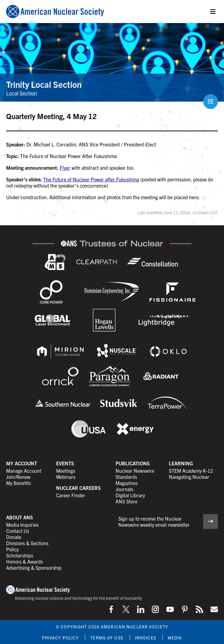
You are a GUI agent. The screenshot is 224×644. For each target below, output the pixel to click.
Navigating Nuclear (189, 477)
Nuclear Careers (78, 488)
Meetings (66, 471)
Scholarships (20, 555)
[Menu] (213, 12)
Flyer (65, 168)
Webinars (66, 477)
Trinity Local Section (44, 84)
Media (175, 638)
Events (65, 463)
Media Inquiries (22, 525)
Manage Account (24, 471)
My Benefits (19, 483)
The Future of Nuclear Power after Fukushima (91, 179)
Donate (14, 537)
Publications (133, 463)
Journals (124, 489)
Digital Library (130, 495)
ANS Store (126, 501)
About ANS (20, 517)
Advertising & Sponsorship (34, 568)
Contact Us (18, 531)
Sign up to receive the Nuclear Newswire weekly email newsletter (154, 522)
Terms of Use (107, 638)
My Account (22, 463)
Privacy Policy (61, 638)
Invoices (146, 638)
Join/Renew (18, 477)
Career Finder (71, 495)
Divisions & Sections (27, 543)
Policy (12, 549)
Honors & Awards (25, 561)
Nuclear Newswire (135, 471)
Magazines (127, 483)
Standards (126, 477)
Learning (181, 463)
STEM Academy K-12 (191, 471)
